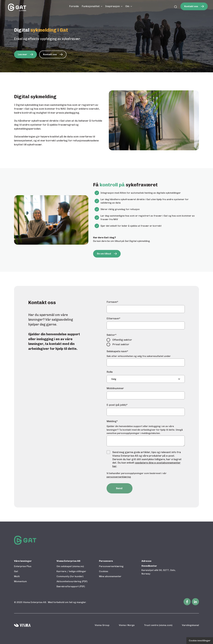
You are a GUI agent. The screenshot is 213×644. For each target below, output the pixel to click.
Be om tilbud (104, 254)
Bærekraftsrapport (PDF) (71, 586)
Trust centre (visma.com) (158, 625)
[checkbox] (146, 342)
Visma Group (102, 625)
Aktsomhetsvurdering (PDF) (72, 581)
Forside (74, 6)
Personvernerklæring (111, 566)
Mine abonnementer (110, 576)
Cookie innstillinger (200, 641)
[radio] (146, 340)
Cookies (104, 571)
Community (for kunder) (70, 576)
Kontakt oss (191, 6)
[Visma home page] (22, 625)
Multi (17, 576)
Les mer (22, 54)
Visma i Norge (127, 625)
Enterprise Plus (23, 566)
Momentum (20, 581)
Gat (16, 571)
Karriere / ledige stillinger (71, 571)
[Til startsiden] (17, 7)
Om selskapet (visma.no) (70, 566)
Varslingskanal (190, 625)
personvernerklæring (119, 477)
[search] (176, 7)
